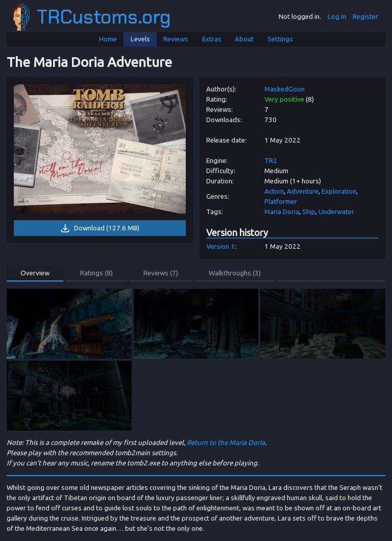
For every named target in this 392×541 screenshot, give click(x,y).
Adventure (303, 191)
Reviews (176, 39)
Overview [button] (35, 273)
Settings (280, 39)
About (244, 39)
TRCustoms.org (91, 17)
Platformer (281, 202)
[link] (100, 149)
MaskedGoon (285, 89)
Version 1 (220, 246)
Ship (309, 212)
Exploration (339, 191)
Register (365, 17)
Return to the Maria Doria (226, 443)
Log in (337, 17)
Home (108, 39)
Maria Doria (282, 212)
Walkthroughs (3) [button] (235, 273)
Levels (140, 39)
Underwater (336, 212)
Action (274, 191)
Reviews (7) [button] (161, 273)
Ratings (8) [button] (96, 273)
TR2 (271, 161)
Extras (212, 39)
